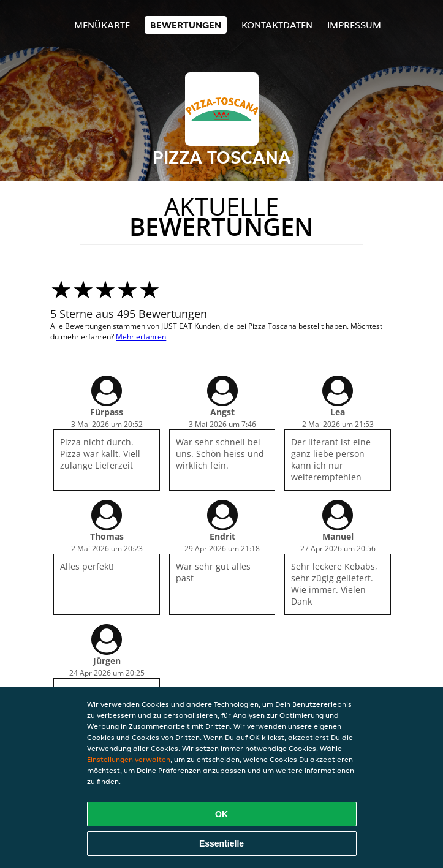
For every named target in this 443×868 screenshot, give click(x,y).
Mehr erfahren (141, 337)
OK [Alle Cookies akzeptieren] (222, 814)
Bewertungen (186, 25)
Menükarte (102, 25)
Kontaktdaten (277, 25)
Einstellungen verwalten (129, 759)
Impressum (354, 25)
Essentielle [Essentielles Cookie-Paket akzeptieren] (222, 843)
